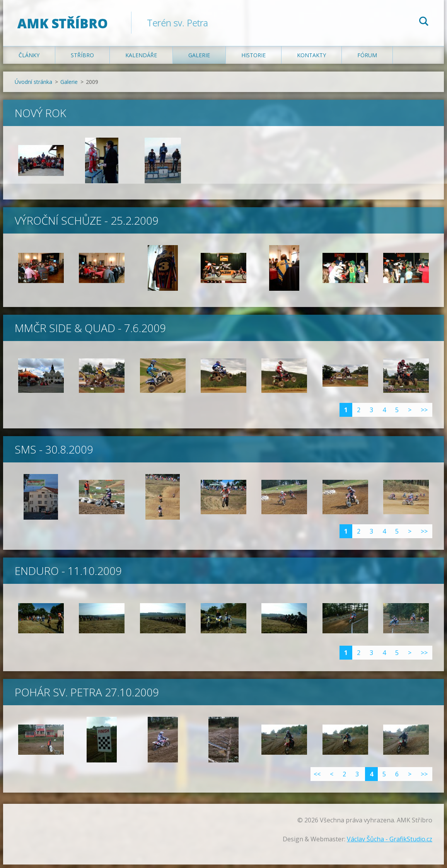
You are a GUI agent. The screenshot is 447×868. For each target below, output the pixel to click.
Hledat (424, 22)
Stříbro (82, 59)
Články (29, 59)
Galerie (199, 59)
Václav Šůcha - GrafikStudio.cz (390, 842)
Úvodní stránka (33, 85)
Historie (253, 59)
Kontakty (311, 59)
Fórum (367, 59)
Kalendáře (141, 59)
